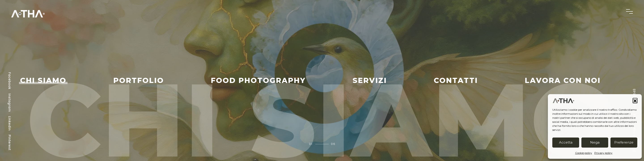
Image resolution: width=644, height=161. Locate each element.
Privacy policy (603, 153)
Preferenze (624, 142)
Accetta (566, 142)
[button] (635, 100)
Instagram (10, 103)
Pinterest (10, 143)
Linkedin (10, 123)
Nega (595, 142)
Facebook (10, 81)
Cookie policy (584, 153)
